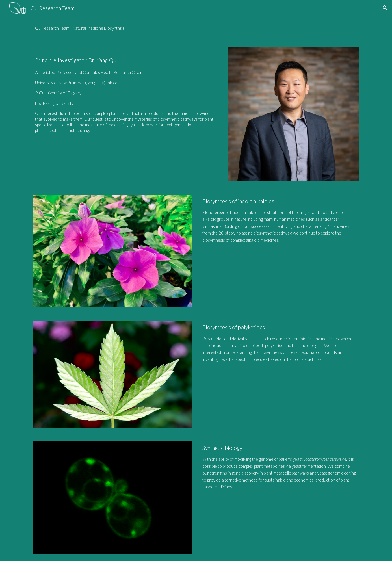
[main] (196, 28)
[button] (385, 8)
